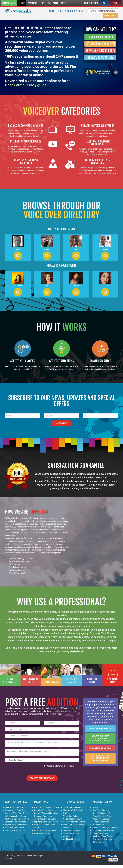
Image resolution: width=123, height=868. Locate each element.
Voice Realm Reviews (72, 819)
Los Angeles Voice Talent (16, 830)
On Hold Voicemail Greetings (46, 813)
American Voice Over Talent (17, 813)
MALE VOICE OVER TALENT (62, 229)
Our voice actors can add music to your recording (100, 758)
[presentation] (23, 769)
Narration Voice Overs (43, 810)
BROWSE (22, 3)
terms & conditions (66, 766)
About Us (67, 836)
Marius (47, 249)
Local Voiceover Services (74, 822)
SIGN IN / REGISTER (91, 3)
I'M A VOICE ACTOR (9, 3)
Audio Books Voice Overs (45, 819)
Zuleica (76, 286)
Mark (18, 249)
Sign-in (95, 807)
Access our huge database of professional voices (100, 738)
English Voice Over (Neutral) (17, 825)
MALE (105, 3)
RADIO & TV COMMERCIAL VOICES (26, 126)
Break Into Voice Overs (102, 836)
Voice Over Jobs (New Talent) (105, 828)
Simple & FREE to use (100, 729)
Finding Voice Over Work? (103, 830)
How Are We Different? (73, 810)
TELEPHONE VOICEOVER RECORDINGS (97, 143)
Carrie (47, 286)
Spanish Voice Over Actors (16, 822)
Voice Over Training (71, 833)
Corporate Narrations (43, 816)
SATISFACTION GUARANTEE (100, 44)
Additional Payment (71, 839)
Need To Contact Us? (101, 813)
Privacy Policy (98, 825)
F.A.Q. (66, 813)
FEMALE (116, 3)
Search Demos (110, 16)
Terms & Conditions (101, 822)
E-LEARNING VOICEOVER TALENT (97, 126)
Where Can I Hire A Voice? (103, 816)
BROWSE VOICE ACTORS (100, 57)
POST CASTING (33, 3)
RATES (63, 3)
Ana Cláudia (18, 286)
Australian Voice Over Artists (17, 819)
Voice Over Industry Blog (74, 807)
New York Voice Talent (14, 828)
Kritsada (76, 249)
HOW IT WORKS (53, 3)
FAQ (43, 3)
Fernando (105, 249)
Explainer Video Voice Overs (46, 822)
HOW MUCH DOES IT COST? (100, 51)
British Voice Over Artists (16, 816)
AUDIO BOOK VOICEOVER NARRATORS (97, 161)
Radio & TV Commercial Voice (47, 807)
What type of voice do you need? (68, 11)
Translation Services (72, 830)
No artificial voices (100, 748)
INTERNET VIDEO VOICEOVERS (26, 141)
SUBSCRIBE (62, 423)
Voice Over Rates (71, 816)
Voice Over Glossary (101, 833)
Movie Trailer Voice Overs (45, 830)
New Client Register (101, 810)
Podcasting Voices (42, 833)
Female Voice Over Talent (16, 810)
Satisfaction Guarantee (102, 819)
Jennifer (105, 286)
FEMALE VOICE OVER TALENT (62, 266)
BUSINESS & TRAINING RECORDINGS (26, 161)
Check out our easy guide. (26, 85)
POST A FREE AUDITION (100, 37)
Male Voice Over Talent (15, 807)
